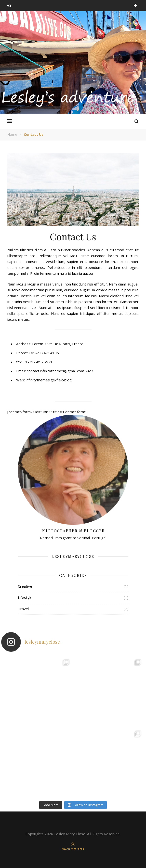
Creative (25, 586)
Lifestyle (25, 597)
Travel (23, 609)
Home (12, 134)
